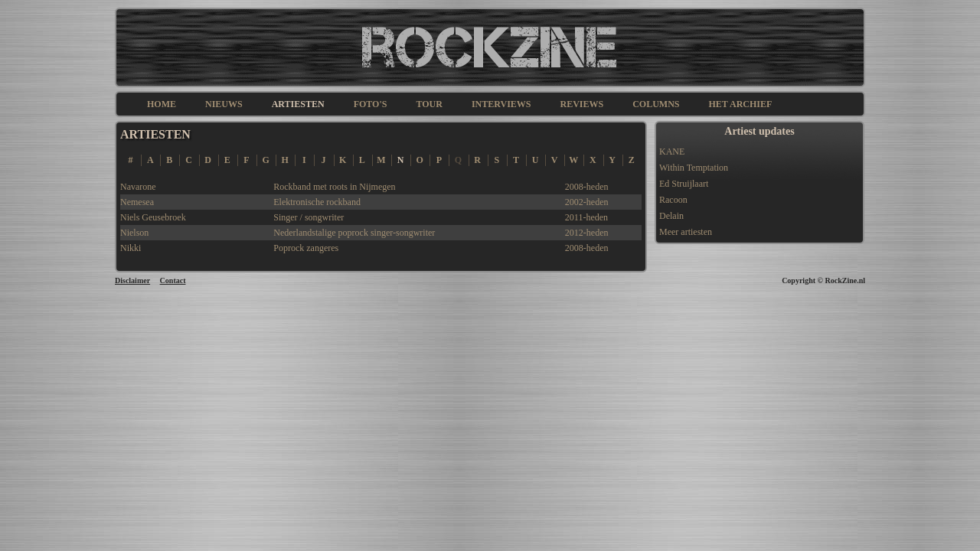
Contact (173, 280)
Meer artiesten (686, 232)
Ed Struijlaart (684, 184)
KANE (672, 152)
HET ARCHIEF (741, 104)
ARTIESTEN (298, 104)
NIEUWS (224, 104)
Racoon (673, 200)
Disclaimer (132, 280)
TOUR (429, 104)
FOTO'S (371, 104)
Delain (671, 216)
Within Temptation (694, 168)
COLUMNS (656, 104)
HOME (162, 104)
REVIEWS (581, 104)
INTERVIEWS (501, 104)
